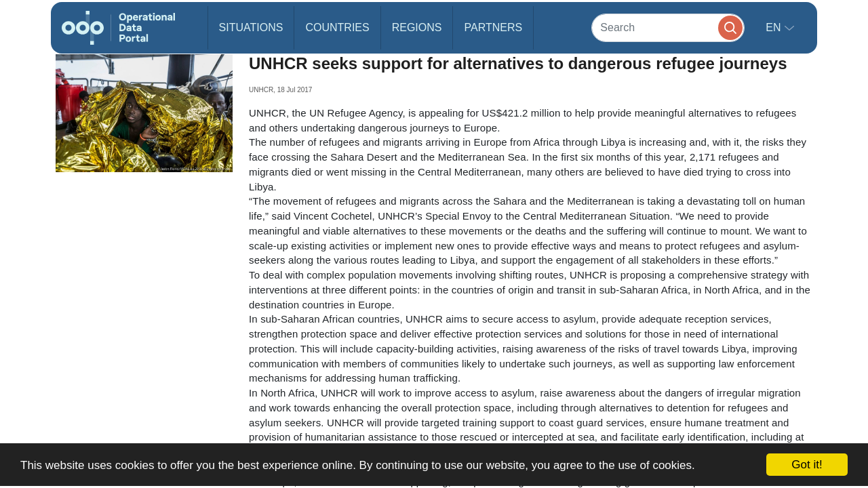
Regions (417, 27)
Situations (251, 27)
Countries (337, 27)
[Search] (668, 27)
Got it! (807, 465)
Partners (493, 27)
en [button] (775, 27)
